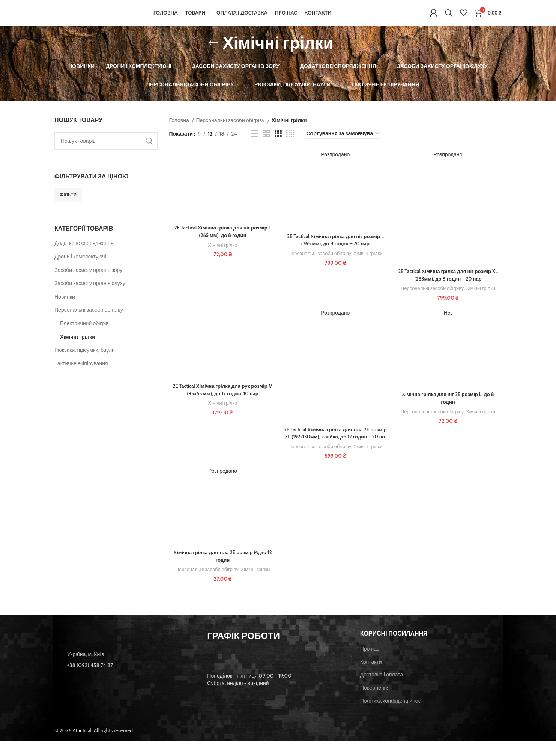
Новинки (65, 304)
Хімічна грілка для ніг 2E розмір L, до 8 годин (449, 407)
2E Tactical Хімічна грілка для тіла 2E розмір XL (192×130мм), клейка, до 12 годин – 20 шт (335, 446)
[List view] (255, 142)
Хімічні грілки (78, 345)
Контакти (371, 676)
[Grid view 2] (266, 142)
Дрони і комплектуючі (80, 264)
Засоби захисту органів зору (88, 278)
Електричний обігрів (84, 331)
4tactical (82, 745)
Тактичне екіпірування (81, 371)
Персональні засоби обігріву (89, 318)
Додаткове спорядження (84, 251)
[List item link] (125, 680)
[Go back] (213, 51)
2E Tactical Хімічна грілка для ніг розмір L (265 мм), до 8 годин (222, 240)
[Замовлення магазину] (343, 142)
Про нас (370, 663)
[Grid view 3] (278, 142)
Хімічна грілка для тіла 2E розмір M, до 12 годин (222, 573)
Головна (180, 128)
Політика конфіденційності (392, 715)
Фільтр (68, 203)
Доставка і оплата (382, 689)
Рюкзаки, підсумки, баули (85, 358)
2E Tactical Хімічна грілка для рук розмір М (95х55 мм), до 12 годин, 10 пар (222, 399)
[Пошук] (449, 17)
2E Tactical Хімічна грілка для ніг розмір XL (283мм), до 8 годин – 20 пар (449, 283)
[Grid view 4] (290, 142)
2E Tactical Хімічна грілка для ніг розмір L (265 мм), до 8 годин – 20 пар (335, 248)
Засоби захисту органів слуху (90, 291)
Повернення (375, 702)
